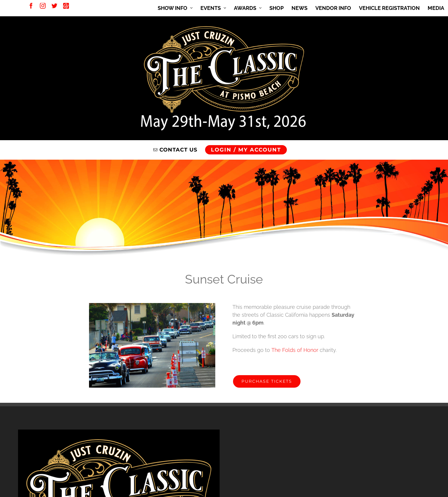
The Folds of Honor (295, 350)
